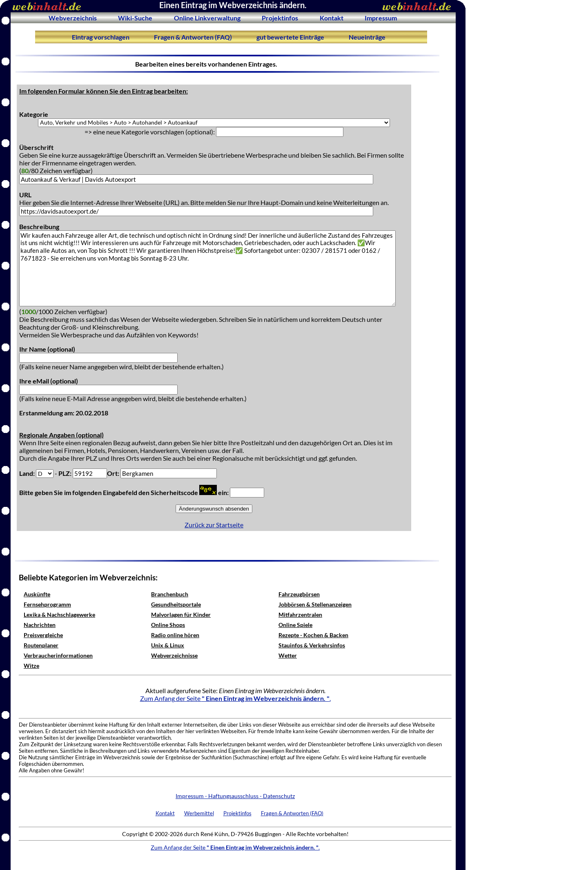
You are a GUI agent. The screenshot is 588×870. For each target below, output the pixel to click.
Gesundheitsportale (176, 604)
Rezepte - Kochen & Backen (313, 635)
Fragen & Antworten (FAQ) (193, 37)
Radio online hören (175, 635)
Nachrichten (40, 625)
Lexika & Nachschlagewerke (59, 615)
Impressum (381, 18)
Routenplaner (41, 645)
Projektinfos (280, 18)
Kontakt (332, 18)
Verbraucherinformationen (58, 655)
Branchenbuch (170, 594)
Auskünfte (37, 594)
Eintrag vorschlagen (101, 37)
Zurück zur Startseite (214, 525)
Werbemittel (199, 813)
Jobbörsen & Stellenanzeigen (315, 604)
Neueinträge (367, 37)
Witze (31, 666)
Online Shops (168, 625)
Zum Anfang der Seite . (235, 698)
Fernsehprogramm (47, 604)
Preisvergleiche (43, 635)
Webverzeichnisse (174, 655)
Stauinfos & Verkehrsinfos (312, 645)
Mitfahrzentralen (300, 615)
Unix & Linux (168, 645)
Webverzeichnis (73, 18)
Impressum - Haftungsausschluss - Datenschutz (235, 796)
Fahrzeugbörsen (299, 594)
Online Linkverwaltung (207, 18)
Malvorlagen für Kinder (181, 615)
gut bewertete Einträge (290, 37)
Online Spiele (295, 625)
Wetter (288, 655)
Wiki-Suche (135, 18)
